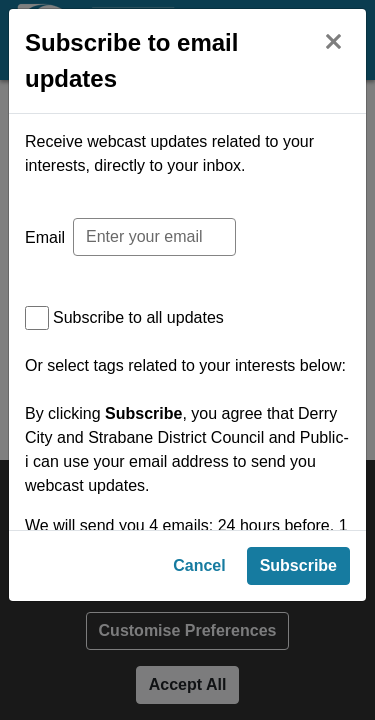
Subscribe (298, 675)
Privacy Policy (139, 621)
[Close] (333, 39)
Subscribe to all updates (138, 317)
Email (45, 237)
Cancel (199, 675)
